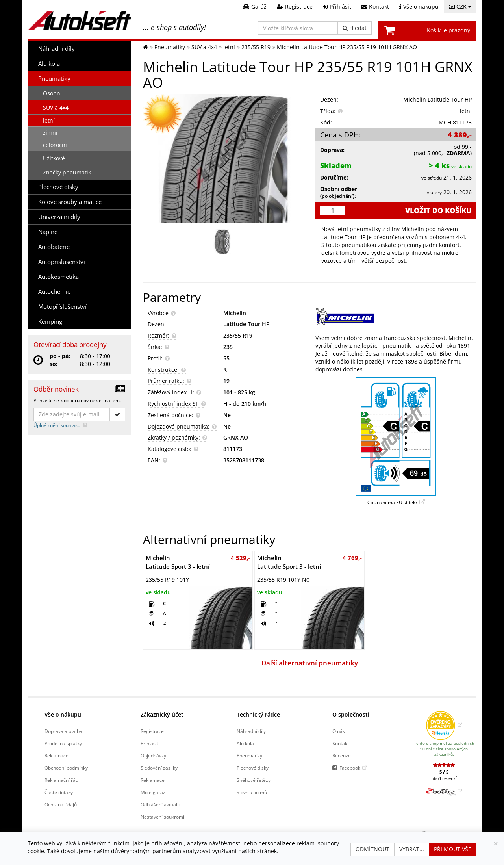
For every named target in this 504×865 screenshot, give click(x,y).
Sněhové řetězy (254, 780)
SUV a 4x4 (56, 107)
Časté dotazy (59, 792)
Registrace (152, 731)
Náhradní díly (57, 49)
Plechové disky (58, 187)
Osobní (52, 93)
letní (49, 120)
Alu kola (49, 64)
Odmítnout (372, 849)
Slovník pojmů (252, 792)
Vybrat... (412, 849)
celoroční (55, 145)
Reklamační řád (61, 780)
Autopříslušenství (62, 262)
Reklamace (57, 755)
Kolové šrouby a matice (70, 202)
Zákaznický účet (162, 714)
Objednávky (153, 755)
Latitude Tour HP (246, 324)
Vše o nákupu (63, 714)
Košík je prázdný (448, 30)
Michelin (235, 313)
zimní (50, 133)
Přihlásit (149, 743)
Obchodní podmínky (66, 768)
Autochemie (54, 292)
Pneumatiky (54, 79)
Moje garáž (153, 792)
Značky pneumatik (67, 172)
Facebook (350, 768)
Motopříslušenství (62, 307)
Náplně (48, 232)
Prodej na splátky (63, 743)
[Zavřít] (496, 844)
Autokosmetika (58, 277)
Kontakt (341, 743)
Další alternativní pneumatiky (310, 663)
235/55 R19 (238, 335)
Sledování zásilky (159, 768)
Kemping (50, 322)
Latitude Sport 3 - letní (178, 562)
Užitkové (54, 158)
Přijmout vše (453, 849)
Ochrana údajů (61, 804)
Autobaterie (54, 247)
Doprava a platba (63, 731)
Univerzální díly (59, 217)
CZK (460, 6)
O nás (339, 731)
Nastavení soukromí (162, 817)
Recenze (342, 755)
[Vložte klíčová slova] (298, 28)
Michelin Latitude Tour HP (437, 99)
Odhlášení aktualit (160, 804)
